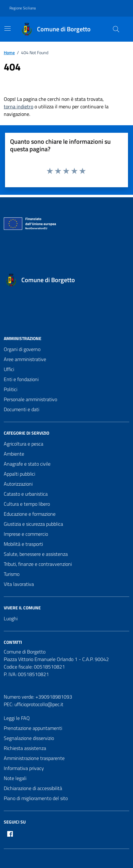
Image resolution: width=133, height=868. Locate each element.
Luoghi (11, 618)
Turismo (12, 574)
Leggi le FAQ (17, 718)
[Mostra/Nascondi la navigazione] (8, 28)
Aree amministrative (25, 359)
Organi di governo (22, 349)
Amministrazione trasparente (34, 758)
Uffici (9, 369)
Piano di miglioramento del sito (36, 798)
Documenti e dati (21, 409)
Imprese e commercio (26, 534)
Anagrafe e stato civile (27, 464)
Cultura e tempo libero (27, 504)
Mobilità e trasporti (23, 544)
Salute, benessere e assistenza (36, 554)
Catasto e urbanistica (26, 494)
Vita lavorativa (19, 584)
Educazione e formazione (30, 514)
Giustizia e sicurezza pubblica (33, 524)
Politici (11, 389)
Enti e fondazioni (21, 379)
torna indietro (19, 106)
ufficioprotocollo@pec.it (39, 704)
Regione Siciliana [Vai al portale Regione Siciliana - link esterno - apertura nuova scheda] (23, 8)
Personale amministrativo (30, 399)
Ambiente (14, 454)
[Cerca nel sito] (116, 29)
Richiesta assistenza (25, 748)
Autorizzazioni (18, 484)
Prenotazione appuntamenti (33, 728)
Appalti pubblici (19, 474)
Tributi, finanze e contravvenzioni (38, 564)
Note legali (15, 778)
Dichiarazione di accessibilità (33, 788)
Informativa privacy (24, 768)
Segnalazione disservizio (29, 738)
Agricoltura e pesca (24, 444)
